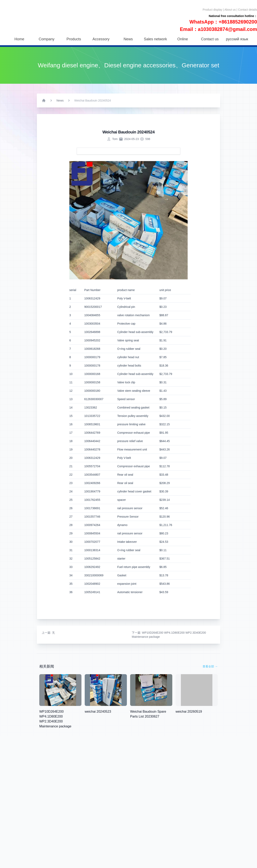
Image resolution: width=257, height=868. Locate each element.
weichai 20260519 (189, 712)
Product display (212, 10)
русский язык (237, 39)
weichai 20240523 (98, 712)
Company (47, 39)
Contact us (210, 39)
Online (183, 39)
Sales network (155, 39)
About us (230, 10)
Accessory (101, 39)
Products (74, 39)
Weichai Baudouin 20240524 (93, 100)
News (128, 39)
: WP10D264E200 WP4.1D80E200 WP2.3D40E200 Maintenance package (169, 635)
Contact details (247, 10)
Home (19, 39)
